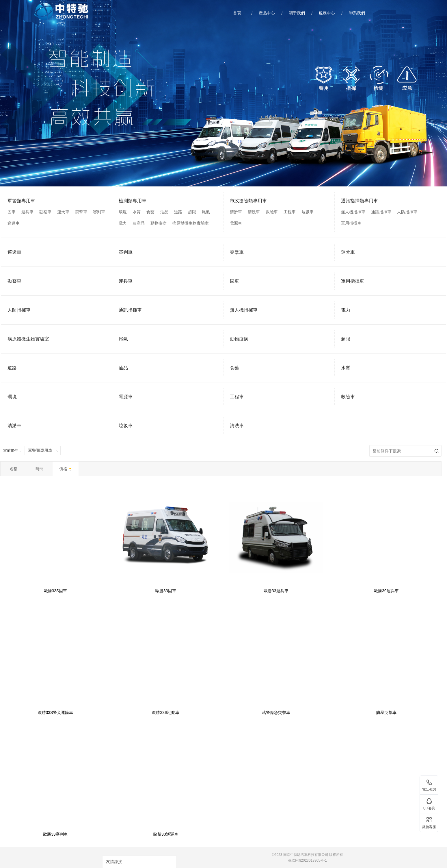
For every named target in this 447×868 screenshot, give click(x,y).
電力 (123, 223)
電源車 (236, 223)
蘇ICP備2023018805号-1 (307, 860)
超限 (192, 212)
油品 (164, 212)
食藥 (150, 212)
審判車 (99, 212)
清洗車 (254, 212)
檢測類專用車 (133, 201)
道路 (178, 212)
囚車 (12, 212)
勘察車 (45, 212)
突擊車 (81, 212)
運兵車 (27, 212)
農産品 (139, 223)
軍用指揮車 (351, 223)
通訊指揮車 (381, 212)
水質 (137, 212)
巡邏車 (14, 223)
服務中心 (327, 13)
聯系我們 (357, 13)
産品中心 (267, 13)
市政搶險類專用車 (248, 201)
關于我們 (297, 13)
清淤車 (236, 212)
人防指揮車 (407, 212)
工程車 (290, 212)
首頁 (237, 13)
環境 (123, 212)
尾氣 (206, 212)
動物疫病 (159, 223)
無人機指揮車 (353, 212)
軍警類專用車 (21, 201)
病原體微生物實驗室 (191, 223)
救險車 (272, 212)
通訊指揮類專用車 (360, 201)
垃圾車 (308, 212)
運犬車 (63, 212)
